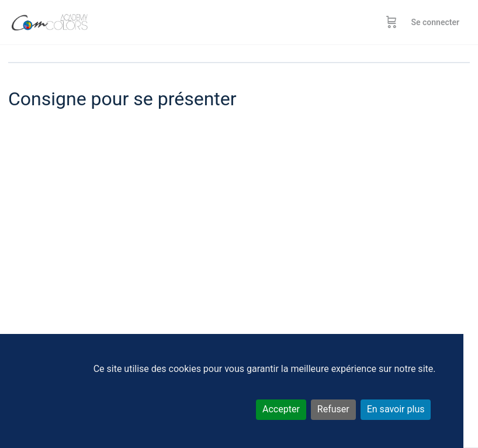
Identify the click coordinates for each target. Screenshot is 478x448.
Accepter (281, 409)
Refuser (333, 409)
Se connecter (435, 22)
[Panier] (392, 22)
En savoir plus (396, 409)
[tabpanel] (239, 263)
